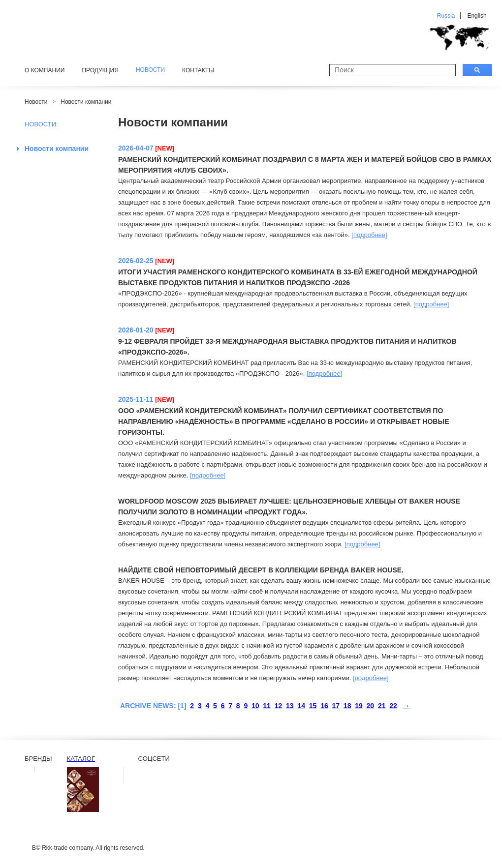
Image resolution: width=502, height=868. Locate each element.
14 (301, 706)
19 (359, 706)
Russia (446, 16)
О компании (45, 70)
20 (371, 706)
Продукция (100, 70)
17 (336, 706)
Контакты (198, 70)
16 (324, 706)
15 (313, 706)
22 (393, 706)
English (477, 16)
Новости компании (86, 102)
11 (267, 706)
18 (347, 706)
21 (382, 706)
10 (255, 706)
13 (290, 706)
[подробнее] (369, 235)
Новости (36, 102)
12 (279, 706)
